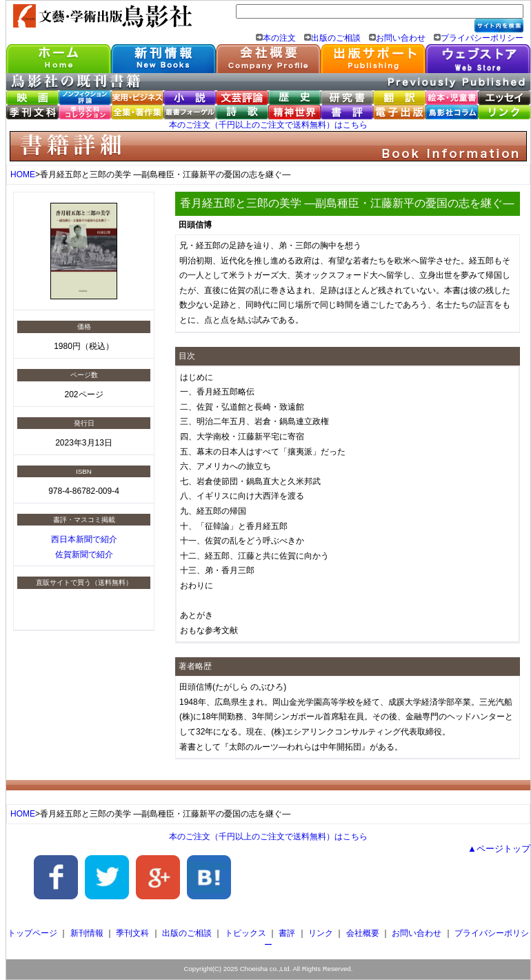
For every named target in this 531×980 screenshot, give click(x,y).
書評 (287, 933)
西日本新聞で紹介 (84, 539)
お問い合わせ (401, 38)
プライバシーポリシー (482, 38)
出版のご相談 (336, 38)
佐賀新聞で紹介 (84, 554)
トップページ (32, 933)
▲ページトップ (499, 849)
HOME (23, 174)
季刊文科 (132, 933)
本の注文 (279, 38)
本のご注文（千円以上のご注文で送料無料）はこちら (268, 125)
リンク (321, 933)
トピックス (246, 933)
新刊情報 (87, 933)
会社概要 (363, 933)
